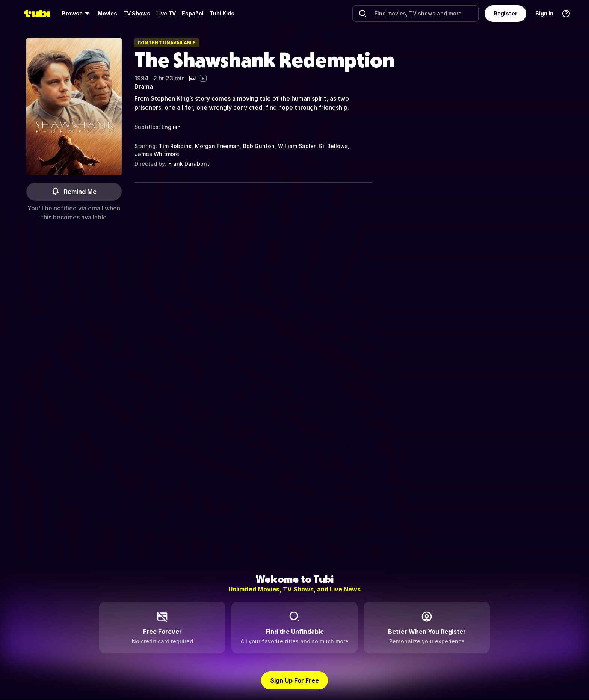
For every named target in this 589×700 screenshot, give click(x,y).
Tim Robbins (175, 146)
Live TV (166, 13)
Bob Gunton (259, 146)
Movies (107, 13)
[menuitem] (77, 14)
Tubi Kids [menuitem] (222, 13)
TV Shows (137, 13)
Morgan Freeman (217, 146)
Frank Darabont (189, 164)
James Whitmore (157, 154)
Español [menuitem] (193, 13)
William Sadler (297, 146)
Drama (144, 86)
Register (505, 13)
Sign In (544, 13)
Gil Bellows (333, 146)
